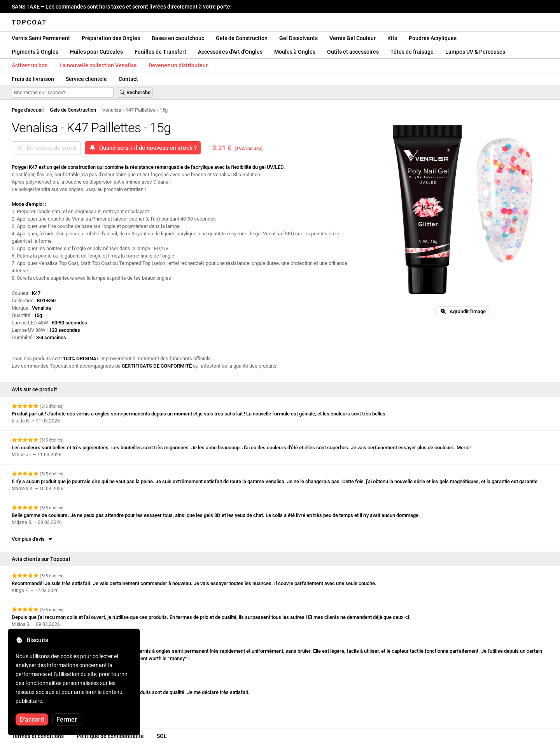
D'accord (32, 719)
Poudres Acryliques (433, 38)
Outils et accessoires (353, 52)
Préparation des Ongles (111, 38)
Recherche (135, 92)
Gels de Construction (242, 38)
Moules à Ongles (295, 52)
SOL (162, 736)
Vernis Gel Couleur (353, 38)
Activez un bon (30, 65)
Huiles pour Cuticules (96, 52)
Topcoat (29, 22)
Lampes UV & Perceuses (475, 52)
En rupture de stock (46, 148)
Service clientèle (86, 79)
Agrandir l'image (463, 311)
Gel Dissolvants (298, 38)
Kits (392, 38)
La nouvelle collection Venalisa (98, 65)
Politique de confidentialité (110, 736)
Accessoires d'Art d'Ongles (230, 52)
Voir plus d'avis (32, 539)
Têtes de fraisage (412, 52)
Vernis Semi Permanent (41, 38)
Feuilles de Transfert (160, 52)
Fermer (67, 719)
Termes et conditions (38, 736)
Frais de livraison (33, 79)
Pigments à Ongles (35, 52)
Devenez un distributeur (178, 65)
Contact (128, 79)
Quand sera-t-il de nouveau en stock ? (143, 148)
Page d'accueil (28, 110)
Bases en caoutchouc (178, 38)
